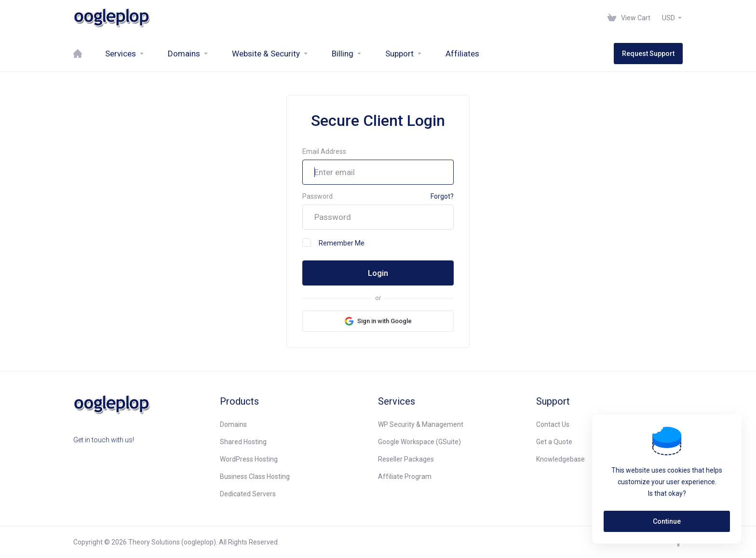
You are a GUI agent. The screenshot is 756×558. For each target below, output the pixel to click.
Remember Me (333, 243)
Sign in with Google (385, 321)
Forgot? (442, 196)
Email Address (324, 151)
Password (317, 196)
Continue (667, 521)
